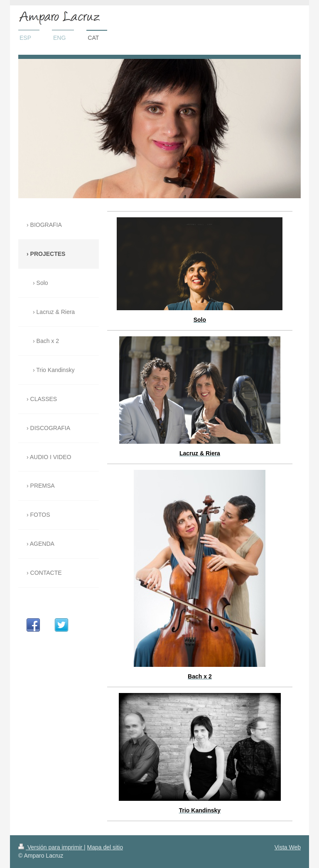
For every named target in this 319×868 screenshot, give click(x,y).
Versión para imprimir (51, 847)
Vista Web (288, 847)
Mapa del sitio (105, 847)
